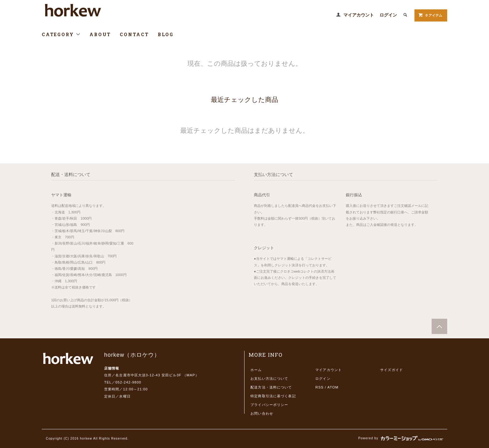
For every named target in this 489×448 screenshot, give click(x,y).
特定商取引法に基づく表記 (273, 396)
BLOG (166, 34)
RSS (319, 387)
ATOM (333, 387)
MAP (191, 375)
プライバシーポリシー (269, 405)
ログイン (388, 15)
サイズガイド (392, 370)
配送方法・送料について (271, 387)
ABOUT (100, 34)
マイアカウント (359, 15)
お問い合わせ (262, 413)
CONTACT (134, 34)
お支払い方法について (269, 379)
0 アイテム (430, 15)
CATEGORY (61, 34)
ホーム (256, 370)
